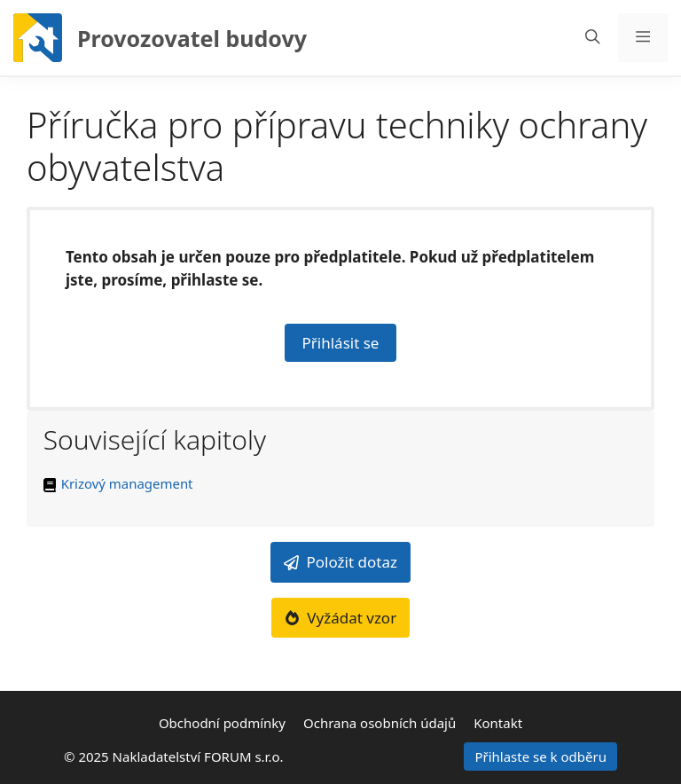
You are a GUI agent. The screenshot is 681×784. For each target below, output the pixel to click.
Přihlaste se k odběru (540, 757)
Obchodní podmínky (222, 723)
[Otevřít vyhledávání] (593, 38)
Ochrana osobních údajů (380, 723)
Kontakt (498, 723)
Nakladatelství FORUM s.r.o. (198, 757)
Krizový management (127, 483)
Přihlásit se (341, 343)
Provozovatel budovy (192, 38)
